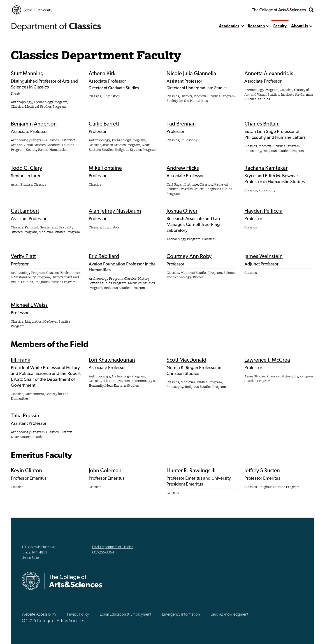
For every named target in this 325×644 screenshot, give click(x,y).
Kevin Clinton (26, 471)
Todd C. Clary (27, 168)
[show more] (242, 26)
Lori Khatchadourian (112, 360)
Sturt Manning (27, 74)
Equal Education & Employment (125, 615)
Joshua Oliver (182, 211)
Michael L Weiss (29, 305)
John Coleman (105, 471)
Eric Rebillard (104, 257)
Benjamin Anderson (34, 124)
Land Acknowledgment (229, 615)
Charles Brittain (262, 124)
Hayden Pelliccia (263, 211)
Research (256, 26)
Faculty (280, 26)
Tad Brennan (181, 124)
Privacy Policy (78, 615)
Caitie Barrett (104, 124)
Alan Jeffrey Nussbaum (115, 211)
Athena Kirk (102, 74)
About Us (299, 26)
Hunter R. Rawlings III (191, 471)
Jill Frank (21, 360)
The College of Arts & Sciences (279, 10)
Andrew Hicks (183, 168)
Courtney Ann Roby (189, 257)
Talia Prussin (25, 416)
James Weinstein (263, 257)
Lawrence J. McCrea (267, 360)
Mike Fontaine (105, 168)
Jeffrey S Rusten (262, 471)
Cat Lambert (25, 211)
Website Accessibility (39, 615)
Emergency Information (181, 615)
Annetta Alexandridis (269, 74)
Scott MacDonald (186, 360)
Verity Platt (23, 257)
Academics (229, 26)
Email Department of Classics (113, 547)
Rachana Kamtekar (266, 168)
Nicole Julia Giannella (191, 74)
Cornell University (32, 10)
